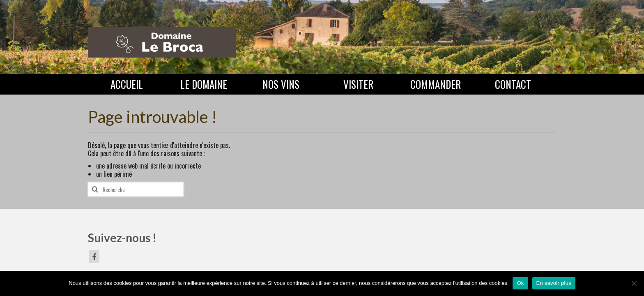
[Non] (634, 283)
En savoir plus (554, 283)
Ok (520, 283)
